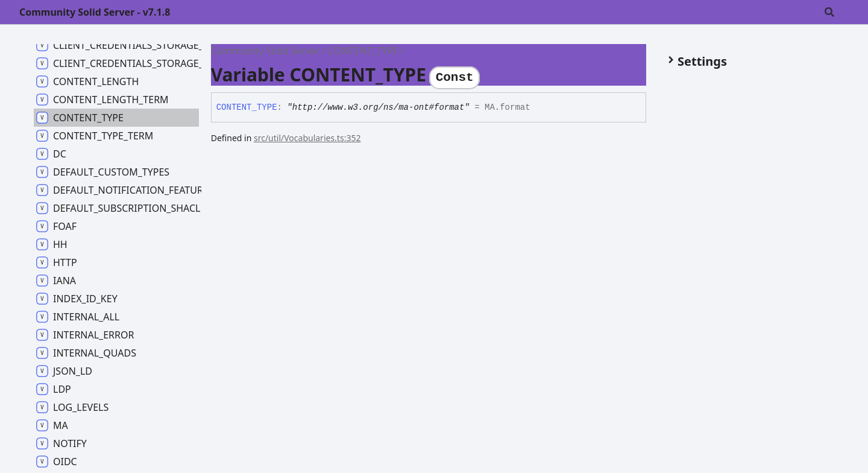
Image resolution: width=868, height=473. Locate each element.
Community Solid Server (266, 51)
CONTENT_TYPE (364, 51)
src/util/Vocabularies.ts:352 (307, 138)
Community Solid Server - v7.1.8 (95, 12)
